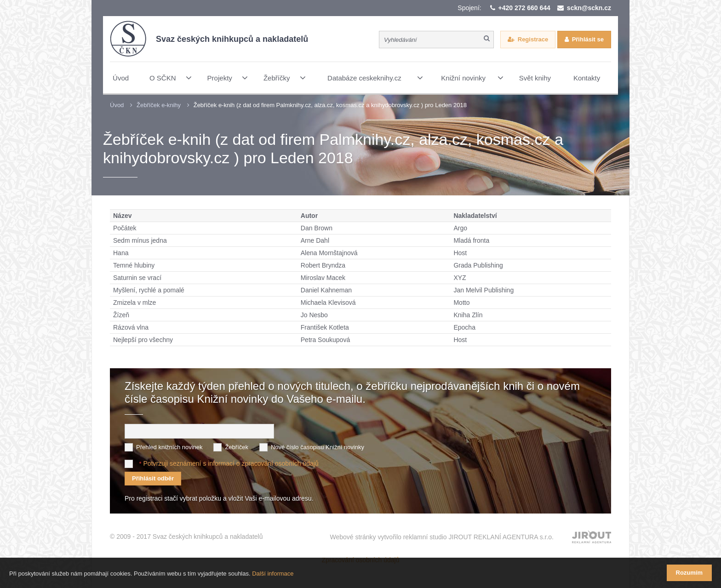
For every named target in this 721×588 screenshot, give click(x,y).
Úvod (117, 105)
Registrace (533, 39)
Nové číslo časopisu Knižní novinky (318, 447)
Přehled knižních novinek (169, 447)
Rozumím (690, 573)
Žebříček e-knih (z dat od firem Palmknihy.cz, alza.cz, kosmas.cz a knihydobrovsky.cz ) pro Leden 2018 (330, 105)
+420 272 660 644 (524, 8)
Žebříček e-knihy (159, 105)
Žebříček (237, 447)
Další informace (273, 574)
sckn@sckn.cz (589, 8)
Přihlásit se (588, 39)
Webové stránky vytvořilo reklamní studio (442, 537)
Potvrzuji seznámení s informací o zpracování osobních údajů (231, 463)
